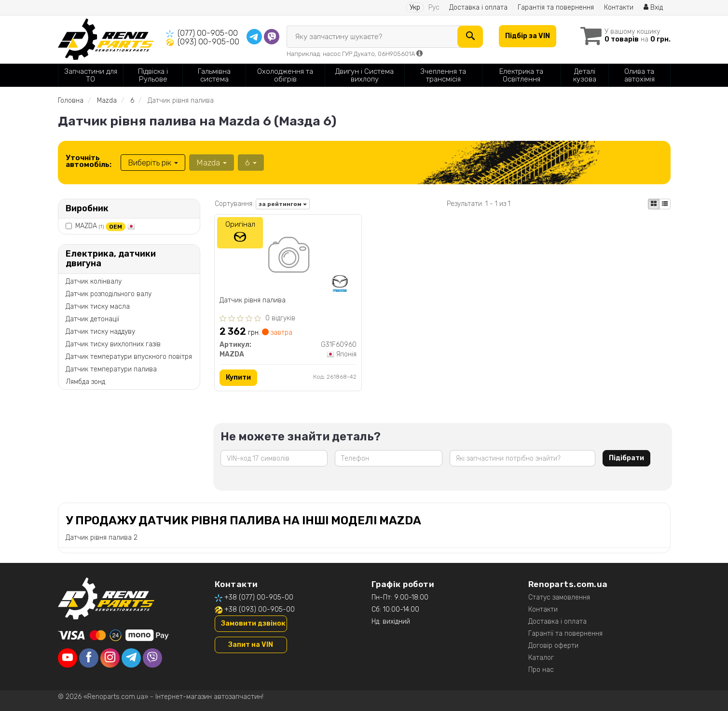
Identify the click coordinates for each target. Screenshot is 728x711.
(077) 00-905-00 (208, 33)
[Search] (470, 37)
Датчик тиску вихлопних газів (113, 344)
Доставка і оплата (478, 7)
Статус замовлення (559, 597)
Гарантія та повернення (556, 7)
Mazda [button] (212, 163)
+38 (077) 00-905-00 (259, 597)
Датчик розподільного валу (109, 294)
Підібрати (626, 458)
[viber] (152, 658)
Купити (238, 377)
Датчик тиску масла (98, 307)
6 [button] (251, 163)
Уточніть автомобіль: (89, 161)
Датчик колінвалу (94, 281)
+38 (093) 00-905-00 (260, 609)
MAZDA (105, 226)
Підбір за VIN (528, 36)
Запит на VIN (251, 645)
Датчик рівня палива (253, 301)
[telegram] (131, 658)
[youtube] (68, 658)
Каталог (541, 658)
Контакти (619, 7)
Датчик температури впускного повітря (129, 357)
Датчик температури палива (111, 369)
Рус (434, 7)
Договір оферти (553, 646)
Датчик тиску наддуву (100, 332)
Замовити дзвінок (253, 623)
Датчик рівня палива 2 (102, 538)
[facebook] (89, 658)
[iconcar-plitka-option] (654, 204)
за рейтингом (283, 204)
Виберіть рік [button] (153, 163)
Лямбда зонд (85, 382)
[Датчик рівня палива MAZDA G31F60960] (288, 256)
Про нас (541, 670)
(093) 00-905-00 (208, 42)
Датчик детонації (92, 319)
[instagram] (110, 658)
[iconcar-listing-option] (665, 204)
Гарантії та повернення (565, 634)
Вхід (653, 7)
